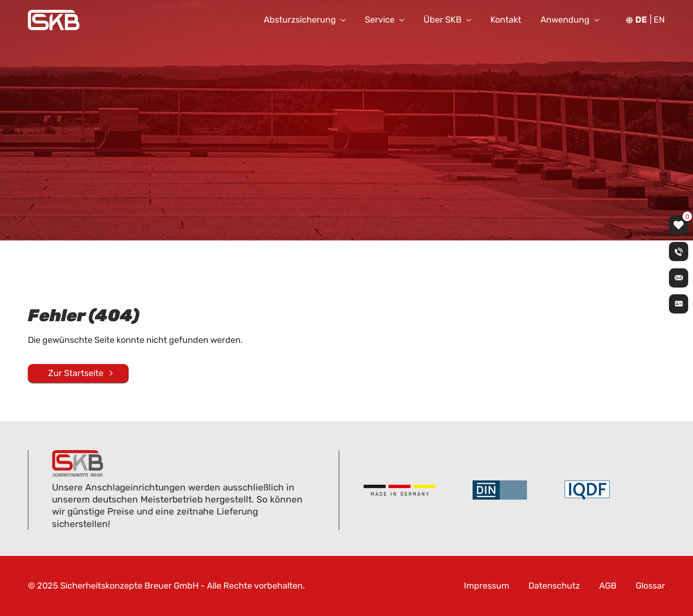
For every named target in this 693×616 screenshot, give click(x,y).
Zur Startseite (76, 373)
